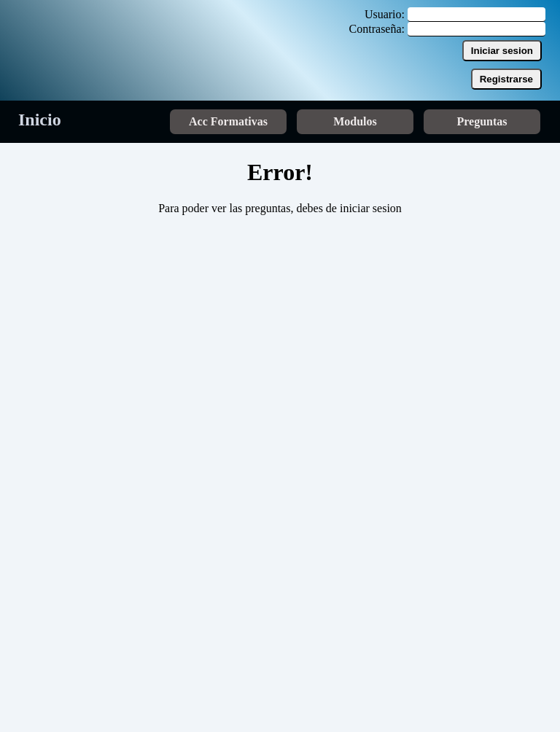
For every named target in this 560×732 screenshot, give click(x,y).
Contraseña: (377, 29)
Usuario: (385, 14)
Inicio (40, 120)
